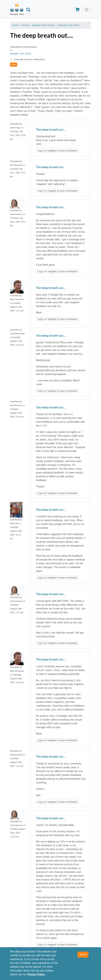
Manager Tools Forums (44, 25)
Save (14, 65)
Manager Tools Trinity (69, 25)
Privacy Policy (36, 975)
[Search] (28, 10)
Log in (41, 151)
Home (16, 25)
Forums (25, 25)
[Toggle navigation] (87, 10)
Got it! (83, 955)
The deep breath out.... (51, 130)
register (52, 151)
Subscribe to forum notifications (29, 59)
